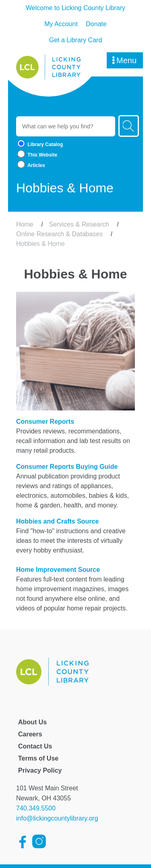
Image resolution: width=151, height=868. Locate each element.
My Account (61, 24)
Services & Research (79, 224)
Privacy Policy (40, 770)
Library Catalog (39, 144)
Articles (31, 165)
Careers (30, 734)
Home (25, 224)
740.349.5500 (36, 808)
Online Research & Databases (59, 234)
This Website (37, 155)
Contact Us (35, 746)
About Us (32, 722)
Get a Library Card (76, 40)
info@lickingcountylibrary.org (57, 818)
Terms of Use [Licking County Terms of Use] (38, 758)
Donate (96, 24)
